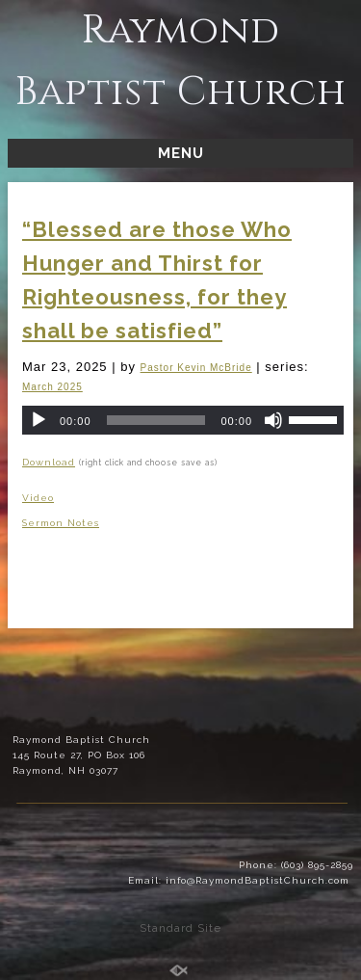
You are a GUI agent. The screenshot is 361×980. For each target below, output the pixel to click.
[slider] (156, 420)
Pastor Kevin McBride (196, 368)
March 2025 (52, 387)
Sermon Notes (61, 523)
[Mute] (273, 420)
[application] (183, 420)
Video (38, 498)
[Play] (39, 420)
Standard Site (180, 928)
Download (49, 462)
